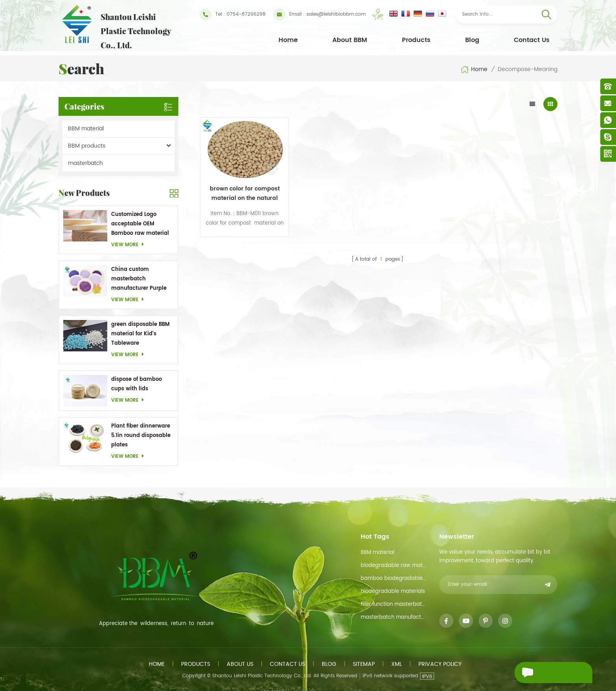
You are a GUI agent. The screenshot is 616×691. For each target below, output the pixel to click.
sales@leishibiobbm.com (320, 15)
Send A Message (549, 673)
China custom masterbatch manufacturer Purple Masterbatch (139, 279)
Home (288, 40)
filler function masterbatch (394, 604)
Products (416, 40)
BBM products (87, 146)
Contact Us (532, 40)
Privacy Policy (440, 664)
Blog (472, 40)
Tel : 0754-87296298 (233, 15)
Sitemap (364, 664)
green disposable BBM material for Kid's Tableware (140, 334)
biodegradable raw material (394, 566)
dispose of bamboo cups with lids (137, 384)
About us (240, 664)
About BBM (350, 40)
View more (130, 245)
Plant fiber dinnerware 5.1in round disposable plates (141, 436)
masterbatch (85, 163)
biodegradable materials (393, 591)
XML (397, 664)
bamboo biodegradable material (394, 579)
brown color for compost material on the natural (243, 191)
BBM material (86, 129)
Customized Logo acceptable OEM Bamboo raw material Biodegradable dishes (140, 224)
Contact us (288, 664)
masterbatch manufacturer (394, 617)
